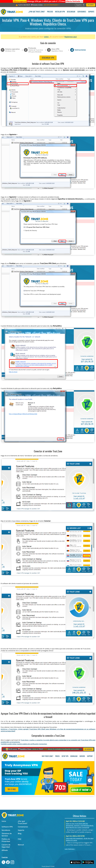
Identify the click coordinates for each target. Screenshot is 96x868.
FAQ (20, 839)
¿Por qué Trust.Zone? (37, 12)
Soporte (91, 12)
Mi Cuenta (91, 5)
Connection (43, 744)
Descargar (71, 12)
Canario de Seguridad (6, 846)
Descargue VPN (48, 58)
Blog (20, 833)
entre (46, 37)
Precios (50, 12)
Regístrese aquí (71, 37)
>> (74, 1)
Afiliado (5, 850)
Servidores (82, 12)
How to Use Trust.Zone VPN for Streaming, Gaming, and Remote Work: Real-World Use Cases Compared (80, 825)
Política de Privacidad (6, 840)
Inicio (4, 821)
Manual (21, 845)
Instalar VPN (60, 12)
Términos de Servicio (7, 835)
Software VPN (7, 827)
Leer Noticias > (70, 849)
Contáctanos (23, 827)
